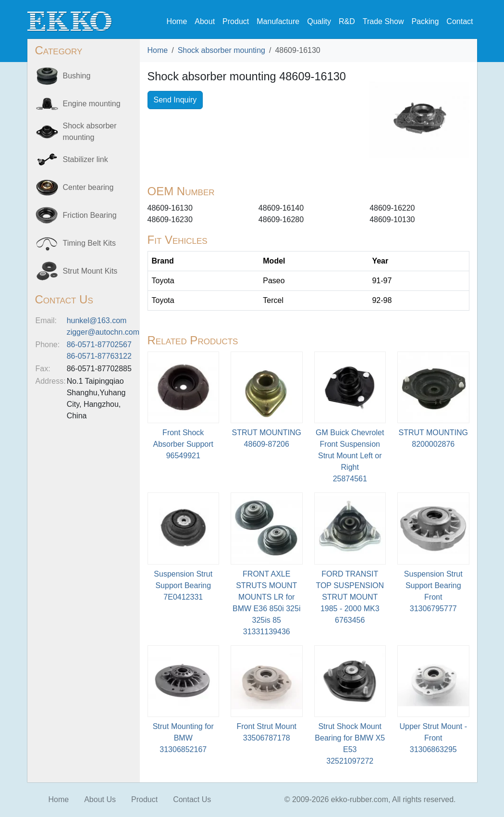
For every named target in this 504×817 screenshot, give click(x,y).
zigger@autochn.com (103, 332)
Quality (319, 21)
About (205, 21)
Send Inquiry (175, 100)
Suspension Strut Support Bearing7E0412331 (183, 585)
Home (177, 21)
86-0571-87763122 (99, 356)
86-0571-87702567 (99, 345)
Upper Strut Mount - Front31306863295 (434, 738)
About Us (100, 799)
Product (236, 21)
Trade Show (383, 21)
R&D (347, 21)
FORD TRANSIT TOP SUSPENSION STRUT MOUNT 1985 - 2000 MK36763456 (350, 597)
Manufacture (278, 21)
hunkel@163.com (97, 321)
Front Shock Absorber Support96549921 (183, 444)
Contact (460, 21)
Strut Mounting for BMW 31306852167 (183, 738)
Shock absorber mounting (221, 50)
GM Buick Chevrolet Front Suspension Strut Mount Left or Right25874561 (350, 456)
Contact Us (192, 799)
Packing (425, 21)
